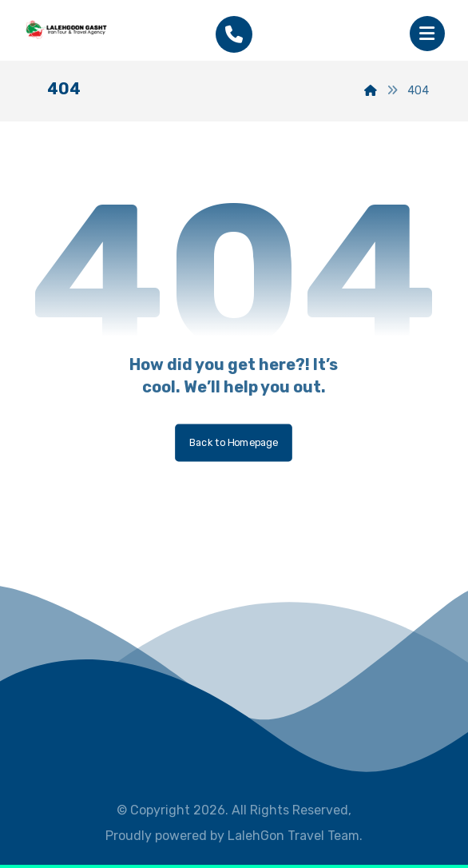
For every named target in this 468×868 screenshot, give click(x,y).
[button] (427, 34)
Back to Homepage (234, 442)
